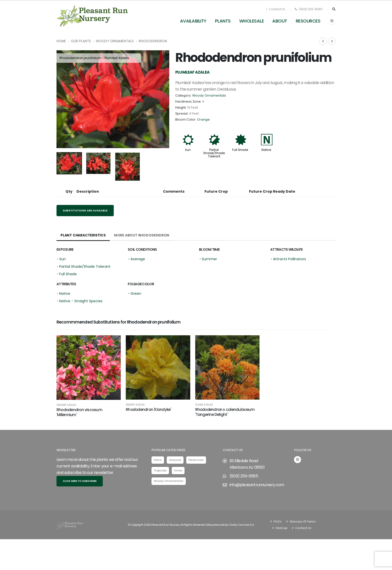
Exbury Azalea (135, 405)
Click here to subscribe (80, 481)
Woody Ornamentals (115, 41)
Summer (209, 259)
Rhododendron (153, 41)
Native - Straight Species (81, 301)
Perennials (196, 460)
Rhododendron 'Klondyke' (148, 409)
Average (138, 259)
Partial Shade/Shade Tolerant (214, 153)
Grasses (175, 460)
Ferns (158, 460)
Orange (203, 119)
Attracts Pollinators (289, 259)
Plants (223, 21)
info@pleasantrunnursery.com (257, 485)
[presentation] (63, 99)
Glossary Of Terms (302, 521)
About (280, 21)
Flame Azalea (204, 405)
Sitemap (281, 528)
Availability (193, 21)
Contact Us (275, 9)
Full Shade (240, 150)
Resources (308, 21)
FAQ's (277, 521)
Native (266, 150)
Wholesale (252, 21)
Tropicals (160, 470)
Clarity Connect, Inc (241, 525)
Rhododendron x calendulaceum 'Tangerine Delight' (225, 412)
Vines (178, 470)
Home (61, 41)
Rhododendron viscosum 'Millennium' (79, 412)
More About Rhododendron (142, 235)
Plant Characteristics (83, 235)
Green (136, 294)
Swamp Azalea (66, 405)
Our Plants (81, 41)
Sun (188, 150)
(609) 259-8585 (308, 9)
